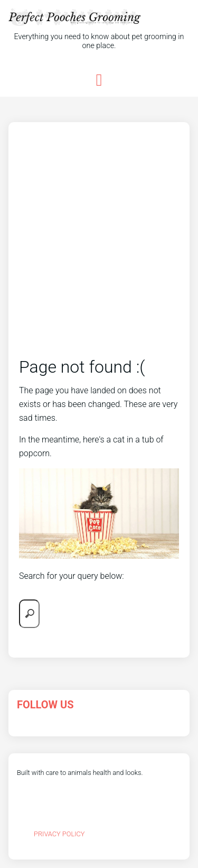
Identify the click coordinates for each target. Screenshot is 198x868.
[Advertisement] (99, 251)
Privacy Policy (59, 834)
